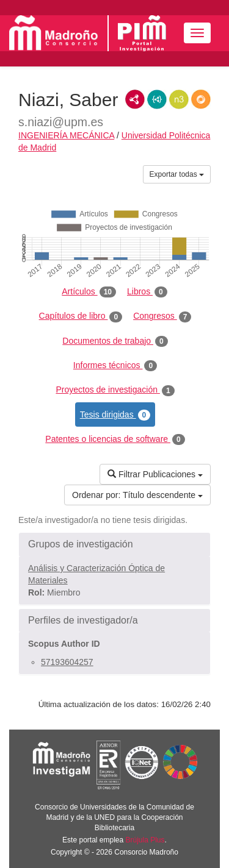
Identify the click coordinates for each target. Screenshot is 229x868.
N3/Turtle (179, 99)
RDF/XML (135, 99)
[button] (114, 544)
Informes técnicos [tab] (115, 366)
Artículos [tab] (89, 292)
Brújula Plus (145, 840)
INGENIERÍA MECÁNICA (66, 135)
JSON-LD (157, 99)
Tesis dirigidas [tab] (115, 415)
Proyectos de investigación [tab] (115, 390)
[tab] (114, 544)
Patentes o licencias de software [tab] (115, 439)
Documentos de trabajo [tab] (115, 341)
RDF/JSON (201, 99)
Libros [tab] (147, 292)
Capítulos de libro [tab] (81, 316)
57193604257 (67, 662)
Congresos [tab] (162, 316)
